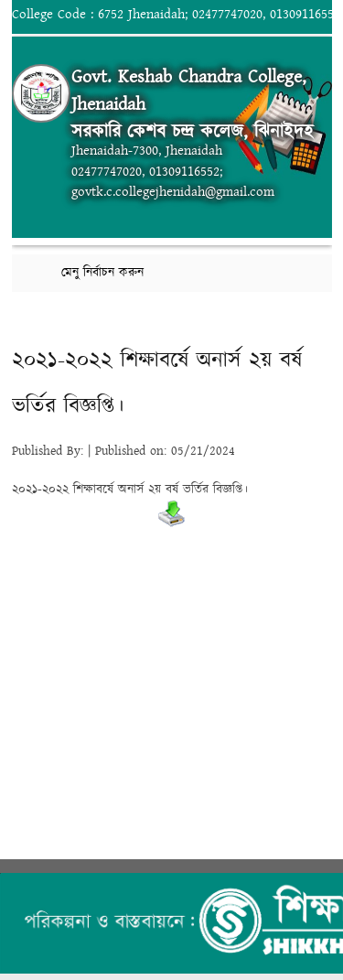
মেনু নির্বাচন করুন (102, 273)
